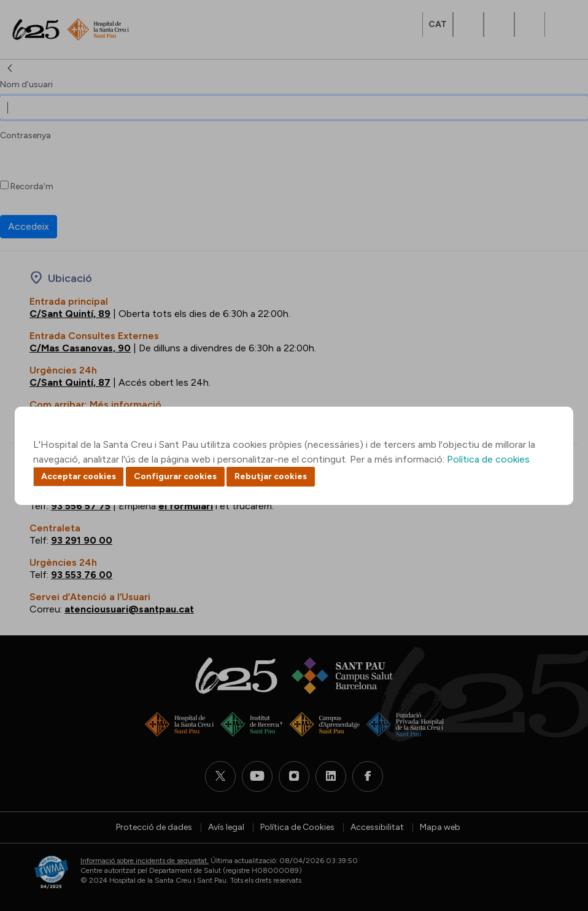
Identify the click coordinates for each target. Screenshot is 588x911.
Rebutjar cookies (271, 476)
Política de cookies (488, 459)
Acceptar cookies (79, 476)
